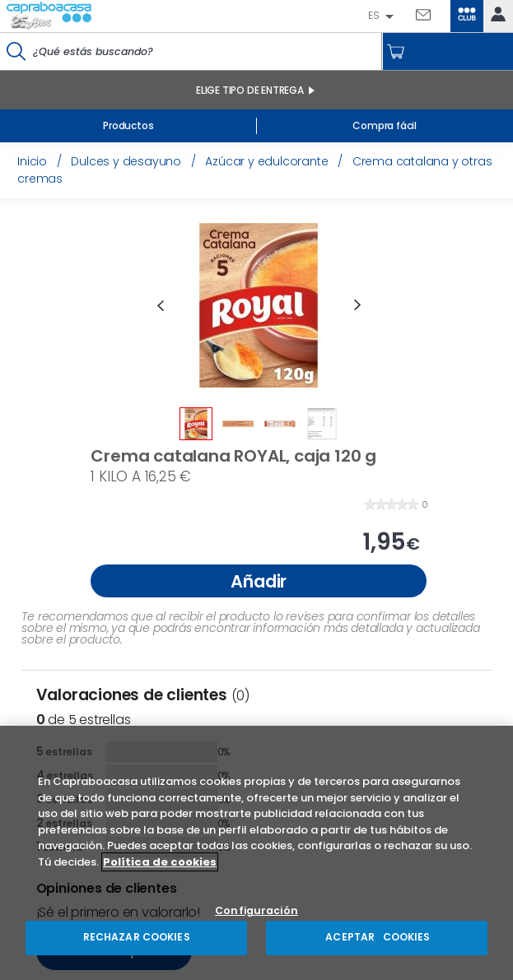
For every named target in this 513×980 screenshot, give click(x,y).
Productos (128, 125)
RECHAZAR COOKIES (137, 937)
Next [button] (357, 305)
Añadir (259, 581)
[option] (259, 305)
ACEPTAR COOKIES (376, 937)
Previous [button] (160, 305)
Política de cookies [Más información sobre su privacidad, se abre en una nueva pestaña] (160, 862)
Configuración (256, 911)
